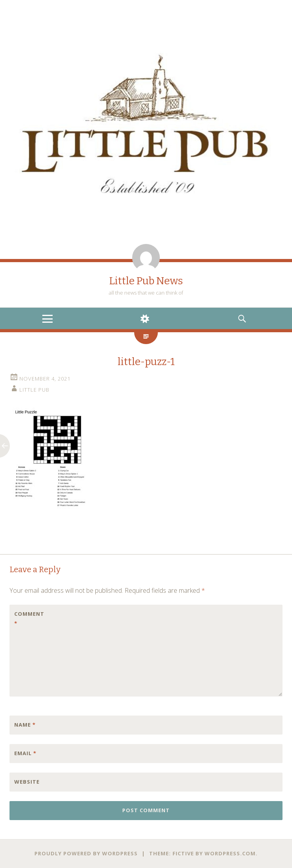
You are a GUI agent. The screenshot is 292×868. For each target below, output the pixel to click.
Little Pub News (146, 281)
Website (27, 782)
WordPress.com (230, 853)
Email (25, 753)
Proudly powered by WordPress (86, 853)
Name (25, 725)
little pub (34, 390)
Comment (29, 619)
